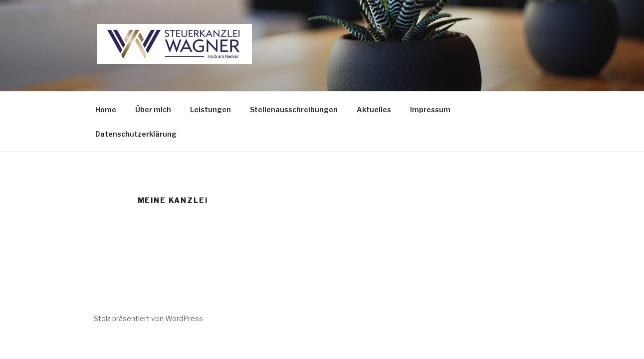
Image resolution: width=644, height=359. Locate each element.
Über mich (153, 109)
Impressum (430, 109)
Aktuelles (374, 109)
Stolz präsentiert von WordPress (148, 318)
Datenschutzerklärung (136, 134)
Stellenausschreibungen (294, 109)
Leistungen (211, 109)
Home (106, 109)
